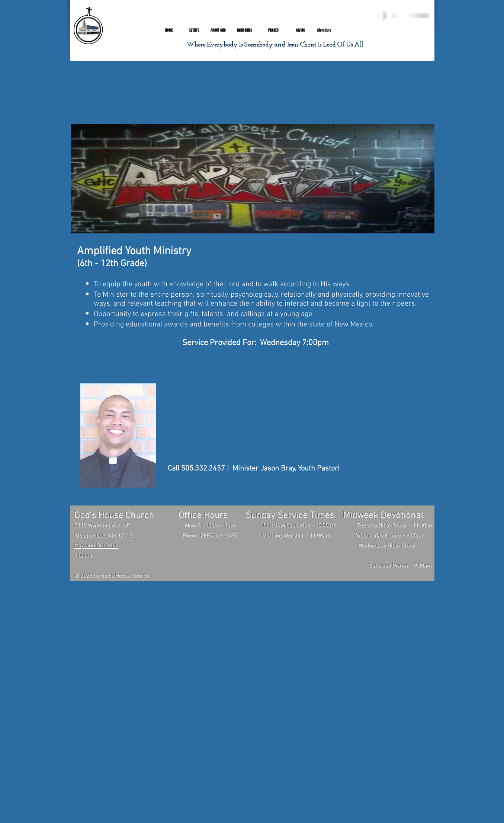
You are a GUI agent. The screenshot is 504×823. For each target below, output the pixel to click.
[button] (218, 30)
